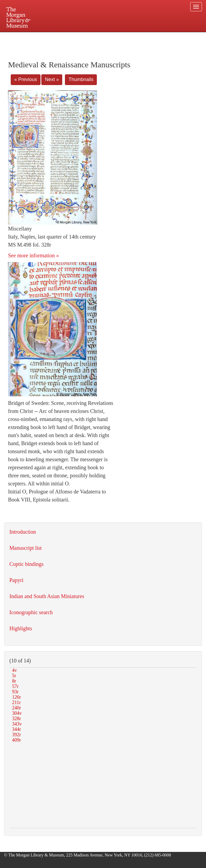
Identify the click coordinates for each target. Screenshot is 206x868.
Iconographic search (31, 612)
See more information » (33, 255)
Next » (52, 79)
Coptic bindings (26, 564)
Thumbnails (81, 79)
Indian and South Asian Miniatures (47, 596)
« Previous (26, 79)
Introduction (23, 532)
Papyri (16, 580)
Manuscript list (26, 548)
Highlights (21, 628)
